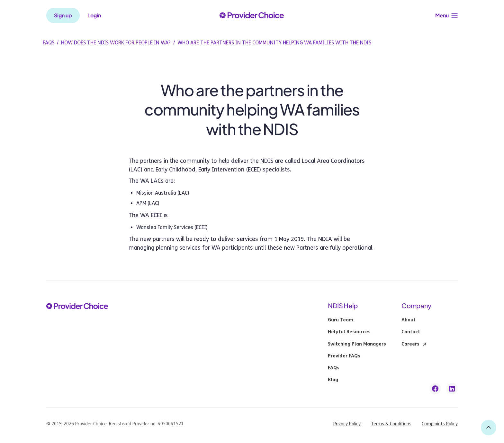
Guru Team (341, 320)
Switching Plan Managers (357, 344)
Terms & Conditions (391, 424)
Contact (411, 332)
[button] (446, 15)
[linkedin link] (452, 389)
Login (94, 15)
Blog (333, 380)
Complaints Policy (440, 424)
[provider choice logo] (252, 15)
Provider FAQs (344, 356)
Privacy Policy (347, 424)
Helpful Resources (349, 332)
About (409, 320)
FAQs (334, 368)
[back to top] (489, 428)
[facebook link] (435, 389)
